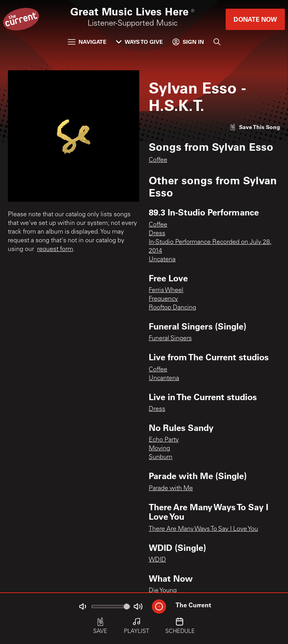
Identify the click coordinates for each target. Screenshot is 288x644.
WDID (157, 560)
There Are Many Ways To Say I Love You (203, 529)
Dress (157, 234)
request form (55, 249)
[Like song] (255, 127)
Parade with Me (171, 489)
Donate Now (255, 19)
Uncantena (164, 378)
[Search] (217, 42)
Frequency (163, 299)
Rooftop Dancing (172, 308)
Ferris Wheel (166, 290)
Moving (159, 449)
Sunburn (161, 457)
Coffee (158, 160)
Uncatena (162, 260)
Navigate (87, 42)
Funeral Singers (170, 339)
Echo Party (164, 440)
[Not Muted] (82, 607)
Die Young (163, 591)
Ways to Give (139, 42)
